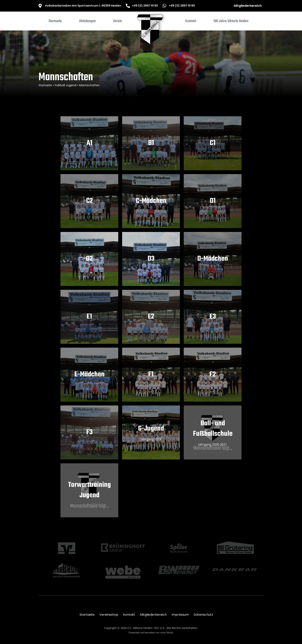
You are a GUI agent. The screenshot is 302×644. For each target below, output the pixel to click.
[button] (87, 22)
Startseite (45, 85)
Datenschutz (203, 615)
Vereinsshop (109, 615)
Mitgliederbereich (248, 6)
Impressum (180, 615)
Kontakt (129, 615)
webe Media (167, 633)
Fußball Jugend (66, 85)
